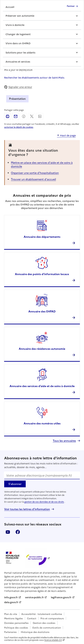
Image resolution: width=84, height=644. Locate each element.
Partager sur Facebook (24, 116)
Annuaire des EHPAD (42, 311)
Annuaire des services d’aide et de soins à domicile (42, 386)
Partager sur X (32, 116)
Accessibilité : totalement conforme (42, 614)
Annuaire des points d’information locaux (42, 274)
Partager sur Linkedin (40, 116)
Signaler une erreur (20, 87)
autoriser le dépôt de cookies (19, 127)
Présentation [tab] (17, 99)
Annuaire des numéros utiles (42, 423)
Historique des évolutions (35, 632)
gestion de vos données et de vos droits (44, 502)
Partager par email (16, 116)
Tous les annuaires (64, 441)
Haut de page (68, 136)
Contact (32, 618)
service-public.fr (34, 597)
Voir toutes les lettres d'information (27, 509)
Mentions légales (14, 618)
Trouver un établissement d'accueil (33, 179)
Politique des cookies (16, 628)
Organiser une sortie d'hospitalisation (35, 173)
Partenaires (10, 632)
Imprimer (8, 116)
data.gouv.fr (11, 602)
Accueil (10, 7)
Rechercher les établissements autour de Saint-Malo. (35, 78)
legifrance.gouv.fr (61, 597)
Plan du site (11, 614)
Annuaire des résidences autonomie (42, 349)
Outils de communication (47, 628)
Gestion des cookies (44, 623)
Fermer (71, 6)
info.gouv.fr (11, 597)
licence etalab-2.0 (53, 640)
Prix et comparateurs (52, 618)
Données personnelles (16, 623)
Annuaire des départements (42, 237)
